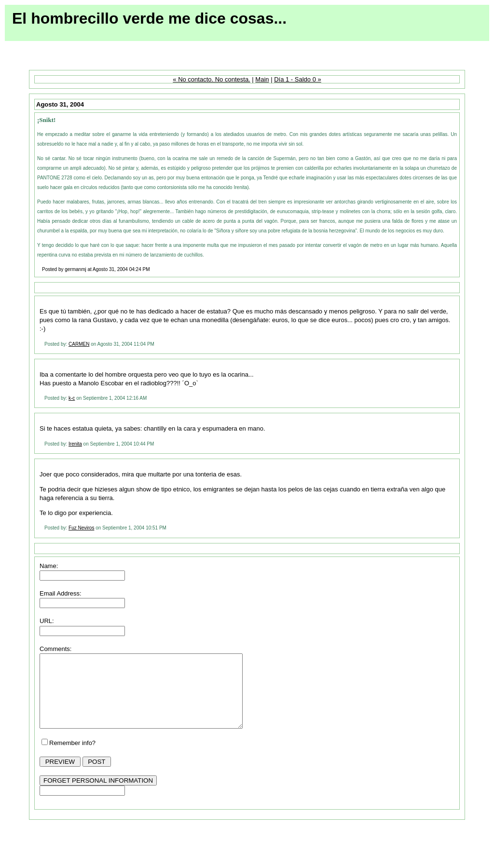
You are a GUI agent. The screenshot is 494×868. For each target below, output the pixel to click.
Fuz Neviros (81, 528)
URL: (47, 621)
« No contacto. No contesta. (211, 79)
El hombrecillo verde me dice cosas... (149, 18)
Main (262, 79)
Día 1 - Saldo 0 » (298, 79)
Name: (49, 566)
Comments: (55, 649)
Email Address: (61, 593)
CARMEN (79, 344)
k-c (72, 398)
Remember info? (72, 757)
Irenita (75, 444)
